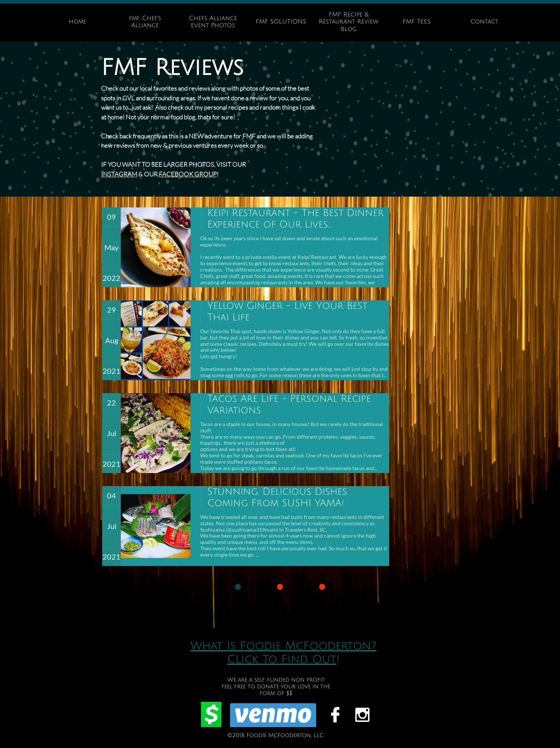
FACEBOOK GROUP (188, 174)
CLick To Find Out (282, 659)
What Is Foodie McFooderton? (283, 646)
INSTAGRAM (119, 174)
